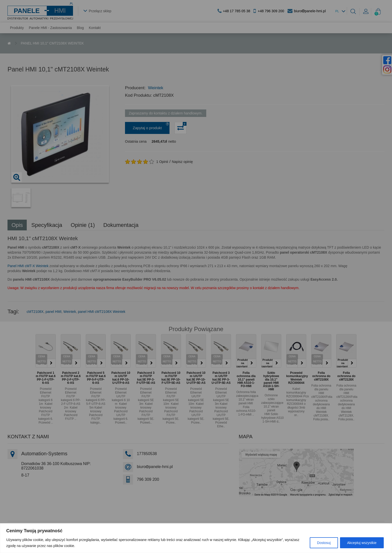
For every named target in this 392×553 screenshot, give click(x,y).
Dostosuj (324, 543)
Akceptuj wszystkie (362, 543)
